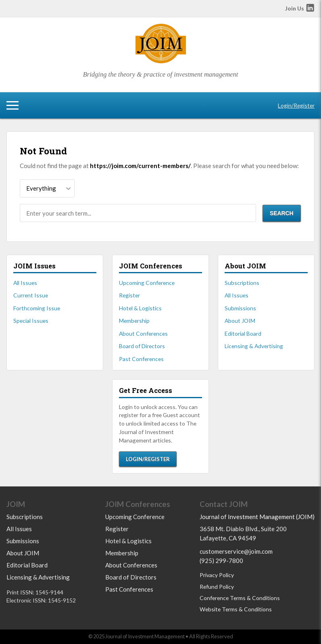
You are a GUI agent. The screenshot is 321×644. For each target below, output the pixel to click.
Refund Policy (217, 587)
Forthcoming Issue (37, 308)
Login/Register (296, 105)
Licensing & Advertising (254, 346)
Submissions (240, 308)
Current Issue (31, 295)
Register (129, 295)
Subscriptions (242, 283)
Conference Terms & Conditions (240, 598)
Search (282, 213)
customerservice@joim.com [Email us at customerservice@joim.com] (236, 551)
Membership (134, 321)
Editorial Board (243, 333)
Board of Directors (142, 346)
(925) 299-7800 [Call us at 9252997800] (221, 561)
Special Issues (31, 321)
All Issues (25, 283)
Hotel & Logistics (140, 308)
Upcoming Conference (147, 283)
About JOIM (240, 321)
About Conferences (143, 333)
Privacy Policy (217, 575)
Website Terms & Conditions (236, 609)
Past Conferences (141, 359)
